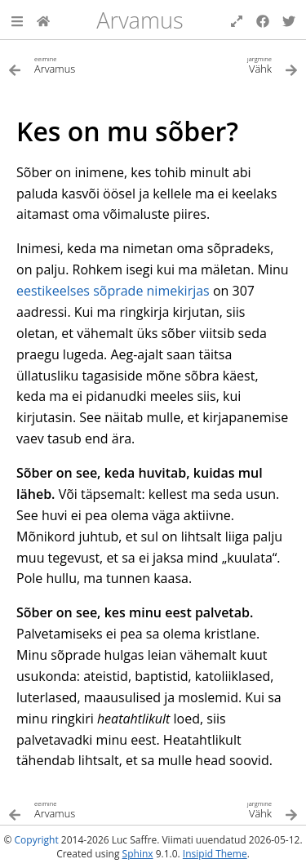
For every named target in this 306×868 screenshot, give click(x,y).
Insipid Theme (215, 854)
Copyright (37, 840)
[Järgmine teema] (226, 64)
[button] (17, 20)
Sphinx (138, 854)
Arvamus (140, 20)
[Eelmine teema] (81, 64)
